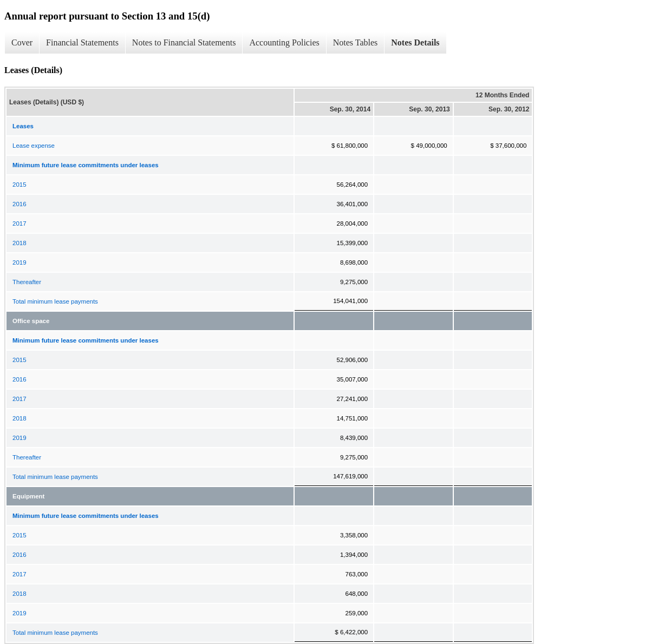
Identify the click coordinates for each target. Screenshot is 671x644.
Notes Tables (356, 42)
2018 (19, 243)
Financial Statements (82, 42)
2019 (19, 262)
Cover (22, 42)
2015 (19, 185)
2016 (19, 204)
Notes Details (415, 42)
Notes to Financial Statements (184, 42)
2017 (19, 224)
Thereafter (27, 282)
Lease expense (34, 146)
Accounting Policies (284, 42)
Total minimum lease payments (55, 301)
